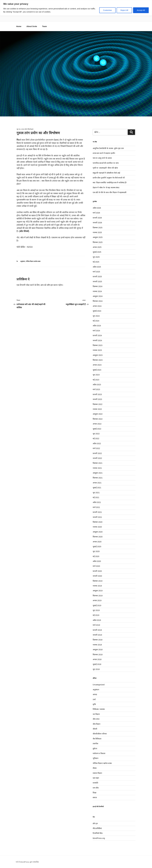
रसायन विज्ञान (97, 773)
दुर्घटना (95, 749)
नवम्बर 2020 (97, 527)
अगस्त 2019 (97, 600)
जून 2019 (96, 610)
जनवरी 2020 (97, 576)
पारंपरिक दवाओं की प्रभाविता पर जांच (106, 163)
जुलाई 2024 (97, 311)
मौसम (95, 768)
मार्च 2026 (96, 213)
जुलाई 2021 (97, 488)
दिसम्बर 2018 (98, 640)
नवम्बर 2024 (97, 291)
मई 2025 (96, 262)
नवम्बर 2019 (97, 586)
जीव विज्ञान (97, 724)
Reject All (124, 10)
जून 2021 (96, 493)
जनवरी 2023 (97, 399)
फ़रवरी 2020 (97, 571)
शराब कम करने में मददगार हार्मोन (104, 153)
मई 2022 (96, 439)
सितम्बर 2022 (98, 419)
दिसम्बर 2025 (98, 228)
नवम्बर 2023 (97, 350)
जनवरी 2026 (97, 223)
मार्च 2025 (96, 272)
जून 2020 (96, 551)
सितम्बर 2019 (98, 596)
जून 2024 (96, 316)
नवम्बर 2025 (97, 232)
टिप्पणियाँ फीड (98, 833)
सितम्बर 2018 (98, 655)
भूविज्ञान (96, 758)
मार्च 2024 (96, 331)
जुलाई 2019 (97, 605)
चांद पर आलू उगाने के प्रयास (102, 158)
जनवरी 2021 (97, 517)
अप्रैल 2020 (97, 561)
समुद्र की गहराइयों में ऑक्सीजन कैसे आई (106, 173)
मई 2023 (96, 380)
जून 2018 (96, 669)
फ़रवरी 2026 (97, 218)
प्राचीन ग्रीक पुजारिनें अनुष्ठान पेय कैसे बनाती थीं (109, 178)
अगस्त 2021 (97, 483)
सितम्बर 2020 (98, 537)
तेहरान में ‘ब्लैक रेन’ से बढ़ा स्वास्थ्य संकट (106, 188)
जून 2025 (96, 257)
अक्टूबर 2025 (98, 237)
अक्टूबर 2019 (98, 591)
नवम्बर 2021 (97, 468)
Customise (107, 10)
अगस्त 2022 (97, 424)
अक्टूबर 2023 (98, 355)
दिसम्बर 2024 (98, 286)
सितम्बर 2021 (98, 478)
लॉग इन (50, 285)
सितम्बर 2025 (98, 242)
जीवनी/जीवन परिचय (100, 734)
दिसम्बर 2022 (98, 404)
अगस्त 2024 (97, 306)
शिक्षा (95, 793)
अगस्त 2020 (97, 542)
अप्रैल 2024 (97, 326)
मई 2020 (96, 556)
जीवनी (95, 729)
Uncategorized (99, 685)
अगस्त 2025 (97, 247)
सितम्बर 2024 (98, 301)
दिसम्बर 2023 (98, 345)
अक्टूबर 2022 (98, 414)
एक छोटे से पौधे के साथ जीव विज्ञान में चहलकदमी (110, 192)
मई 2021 (96, 497)
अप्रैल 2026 (97, 208)
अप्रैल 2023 (97, 385)
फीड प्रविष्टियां (97, 828)
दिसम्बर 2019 (98, 581)
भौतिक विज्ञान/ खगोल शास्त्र (33, 261)
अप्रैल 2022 (97, 444)
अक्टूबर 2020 (98, 532)
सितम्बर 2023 (98, 360)
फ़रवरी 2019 (97, 630)
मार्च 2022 (96, 448)
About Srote (32, 26)
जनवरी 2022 (97, 458)
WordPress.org (99, 838)
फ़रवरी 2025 (97, 277)
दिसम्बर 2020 (98, 522)
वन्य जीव (96, 788)
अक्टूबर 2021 (98, 473)
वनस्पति (95, 783)
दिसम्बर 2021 (98, 463)
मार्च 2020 (96, 566)
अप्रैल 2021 (97, 502)
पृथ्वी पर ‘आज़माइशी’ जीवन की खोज (106, 168)
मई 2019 (96, 615)
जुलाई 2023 (97, 370)
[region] (76, 8)
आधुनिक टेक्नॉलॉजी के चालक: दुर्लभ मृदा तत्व (108, 148)
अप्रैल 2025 (97, 267)
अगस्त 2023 (97, 365)
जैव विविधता (97, 739)
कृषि (94, 704)
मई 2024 (96, 321)
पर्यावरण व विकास (99, 753)
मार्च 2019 (96, 625)
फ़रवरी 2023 (97, 394)
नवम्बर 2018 (97, 645)
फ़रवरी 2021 (97, 512)
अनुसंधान (23, 261)
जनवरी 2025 (97, 282)
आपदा (95, 694)
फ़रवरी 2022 (97, 453)
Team (44, 26)
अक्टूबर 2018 (98, 650)
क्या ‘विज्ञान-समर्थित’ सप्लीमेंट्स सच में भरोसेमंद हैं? (110, 183)
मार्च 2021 (96, 507)
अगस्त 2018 (97, 659)
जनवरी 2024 (97, 340)
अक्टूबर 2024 (98, 296)
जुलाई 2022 (97, 429)
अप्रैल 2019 (97, 620)
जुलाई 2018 (97, 664)
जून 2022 (96, 434)
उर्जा (94, 699)
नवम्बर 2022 (97, 409)
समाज (95, 798)
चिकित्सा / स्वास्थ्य (99, 709)
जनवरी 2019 (97, 635)
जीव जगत (96, 719)
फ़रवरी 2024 (97, 335)
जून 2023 (96, 375)
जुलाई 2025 (97, 252)
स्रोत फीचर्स (28, 129)
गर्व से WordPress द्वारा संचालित (27, 862)
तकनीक (95, 744)
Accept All (141, 10)
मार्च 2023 (96, 389)
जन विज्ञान (96, 714)
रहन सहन (96, 778)
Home (19, 26)
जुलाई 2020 (97, 547)
